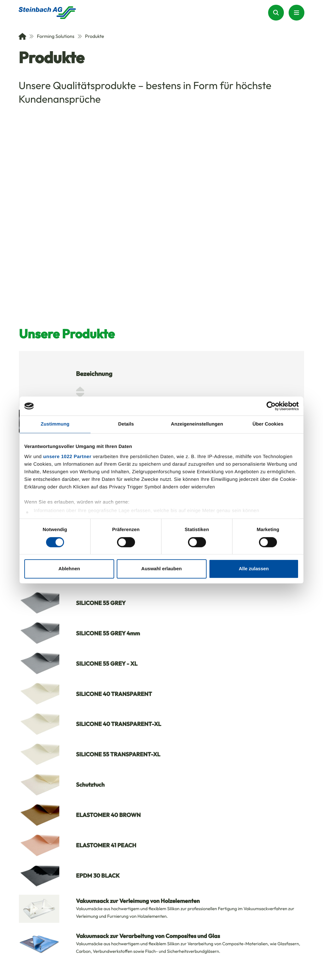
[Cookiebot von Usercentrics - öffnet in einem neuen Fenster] (271, 406)
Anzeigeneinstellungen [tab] (197, 424)
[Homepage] (47, 13)
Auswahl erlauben (161, 569)
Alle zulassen (254, 569)
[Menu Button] (297, 13)
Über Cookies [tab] (268, 424)
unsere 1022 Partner (67, 457)
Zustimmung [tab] (55, 424)
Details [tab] (126, 424)
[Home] (22, 36)
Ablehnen (69, 569)
